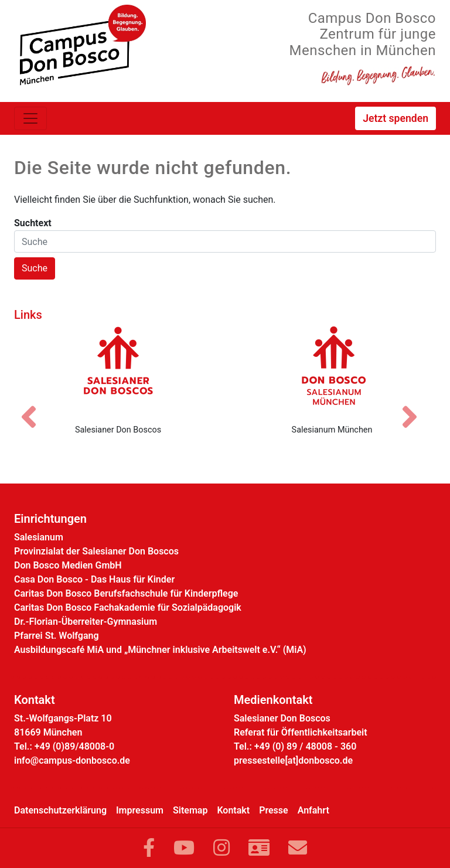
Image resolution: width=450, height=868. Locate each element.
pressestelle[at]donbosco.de (293, 760)
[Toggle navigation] (30, 118)
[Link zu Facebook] (149, 848)
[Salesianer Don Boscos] (118, 370)
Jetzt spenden (396, 118)
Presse (274, 810)
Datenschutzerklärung (60, 810)
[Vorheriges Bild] (35, 407)
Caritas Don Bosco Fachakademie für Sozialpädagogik (128, 607)
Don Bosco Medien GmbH (68, 565)
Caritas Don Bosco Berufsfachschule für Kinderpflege (126, 593)
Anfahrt (313, 810)
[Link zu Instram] (221, 848)
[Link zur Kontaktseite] (259, 848)
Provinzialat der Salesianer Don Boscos (96, 551)
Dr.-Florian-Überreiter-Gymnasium (86, 622)
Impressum (140, 810)
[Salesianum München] (332, 370)
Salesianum (39, 537)
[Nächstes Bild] (415, 407)
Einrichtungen (50, 519)
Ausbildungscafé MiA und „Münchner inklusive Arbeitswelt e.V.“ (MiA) (160, 650)
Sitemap (190, 810)
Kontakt (233, 810)
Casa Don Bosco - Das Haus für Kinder (94, 579)
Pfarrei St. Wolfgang (57, 636)
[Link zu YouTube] (184, 848)
